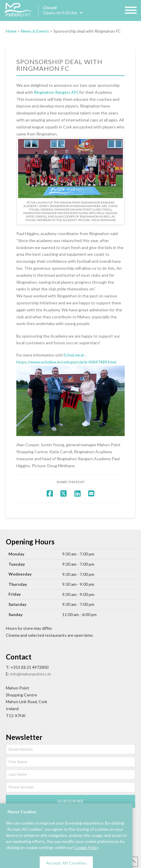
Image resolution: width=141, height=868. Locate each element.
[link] (56, 92)
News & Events (35, 31)
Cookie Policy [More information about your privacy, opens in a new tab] (86, 859)
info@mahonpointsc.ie (31, 674)
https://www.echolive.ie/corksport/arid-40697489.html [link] (66, 362)
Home (11, 31)
